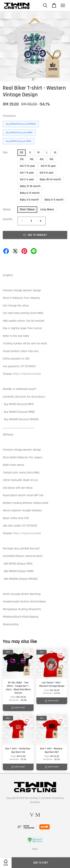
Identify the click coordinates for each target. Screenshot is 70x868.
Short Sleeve (27, 209)
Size (5, 152)
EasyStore (35, 802)
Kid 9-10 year (48, 166)
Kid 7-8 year (27, 173)
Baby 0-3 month (54, 200)
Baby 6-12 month (30, 193)
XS (21, 152)
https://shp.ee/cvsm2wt (27, 374)
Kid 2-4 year (27, 179)
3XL (32, 159)
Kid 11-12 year (28, 166)
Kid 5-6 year (47, 173)
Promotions (9, 116)
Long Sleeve (47, 209)
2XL (22, 159)
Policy (35, 849)
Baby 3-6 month (29, 200)
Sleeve (7, 209)
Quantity (8, 219)
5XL (52, 159)
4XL (42, 159)
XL (55, 152)
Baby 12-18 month (30, 186)
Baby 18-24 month (50, 179)
